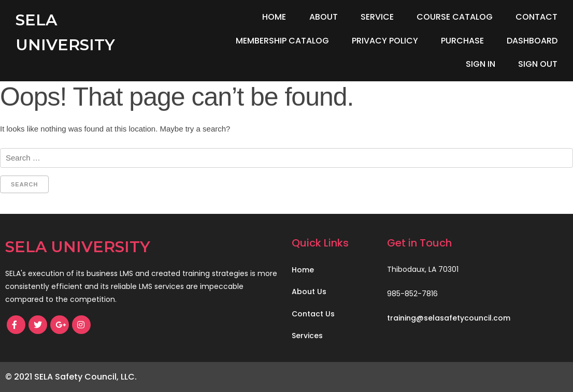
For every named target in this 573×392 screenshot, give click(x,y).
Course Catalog (455, 17)
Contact (536, 17)
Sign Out (538, 64)
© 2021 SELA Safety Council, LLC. (71, 377)
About (324, 17)
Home (274, 17)
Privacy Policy (385, 41)
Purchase (462, 41)
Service (377, 17)
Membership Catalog (282, 41)
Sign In (481, 64)
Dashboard (532, 41)
